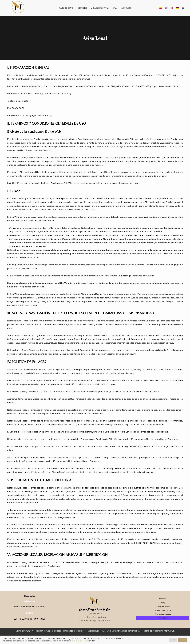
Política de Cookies (81, 641)
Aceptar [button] (183, 640)
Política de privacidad (163, 612)
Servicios (83, 8)
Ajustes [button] (173, 640)
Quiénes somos (67, 8)
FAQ (115, 8)
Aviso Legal (163, 621)
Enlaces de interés (100, 8)
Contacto (126, 8)
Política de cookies (163, 616)
